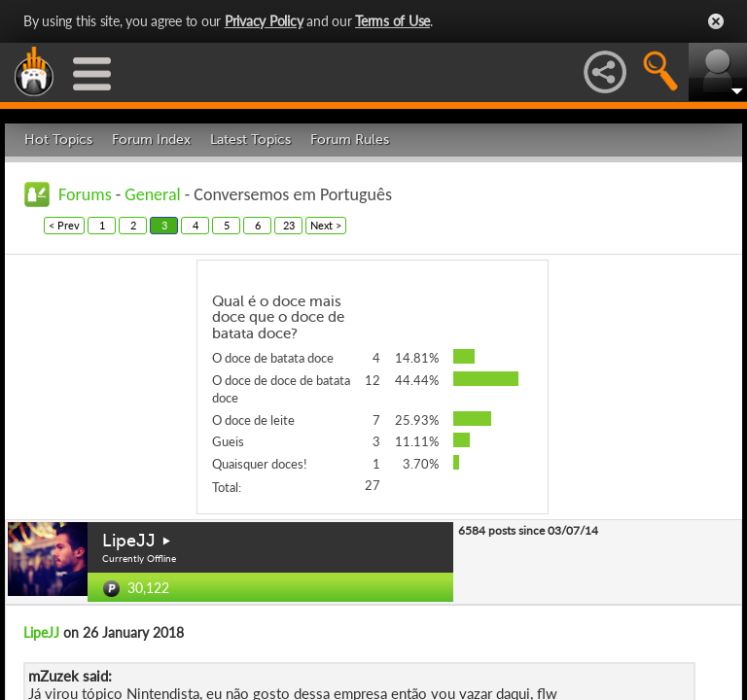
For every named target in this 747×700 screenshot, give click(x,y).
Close (716, 21)
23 (289, 225)
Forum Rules (350, 140)
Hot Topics (58, 140)
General (152, 194)
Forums (85, 194)
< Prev (64, 225)
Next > (326, 225)
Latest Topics (250, 140)
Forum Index (151, 140)
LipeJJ (129, 541)
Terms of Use (392, 21)
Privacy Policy (264, 21)
